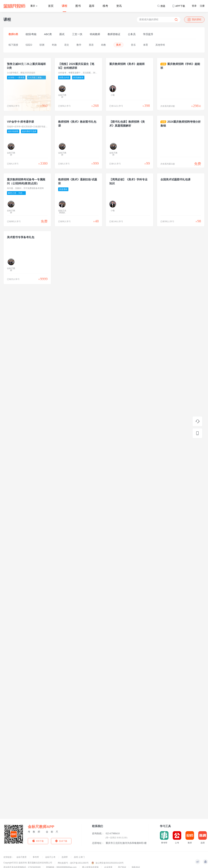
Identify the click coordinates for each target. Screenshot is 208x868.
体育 (146, 45)
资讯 (119, 6)
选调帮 (65, 857)
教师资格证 (114, 34)
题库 (92, 6)
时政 (54, 45)
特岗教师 (95, 34)
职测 (42, 45)
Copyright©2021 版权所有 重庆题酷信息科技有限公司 (28, 863)
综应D (29, 45)
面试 (62, 34)
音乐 (133, 45)
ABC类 (48, 34)
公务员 (132, 34)
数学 (79, 45)
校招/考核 (31, 34)
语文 (67, 45)
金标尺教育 (22, 857)
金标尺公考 (51, 857)
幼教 (103, 45)
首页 (51, 6)
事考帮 (36, 857)
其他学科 (160, 45)
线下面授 (13, 45)
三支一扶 (77, 34)
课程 (64, 6)
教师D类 (13, 34)
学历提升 (148, 34)
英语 (91, 45)
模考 (105, 6)
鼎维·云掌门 (79, 857)
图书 (78, 6)
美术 (118, 45)
